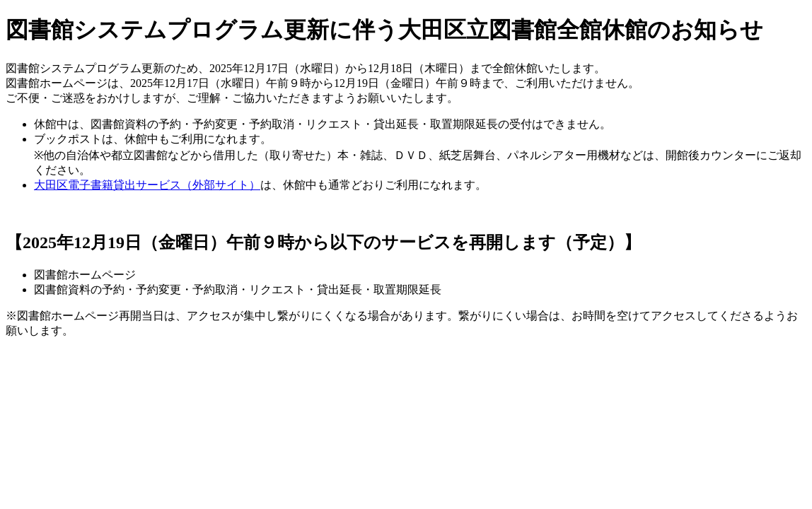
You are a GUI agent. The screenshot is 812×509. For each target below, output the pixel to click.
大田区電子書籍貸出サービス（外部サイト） (147, 185)
